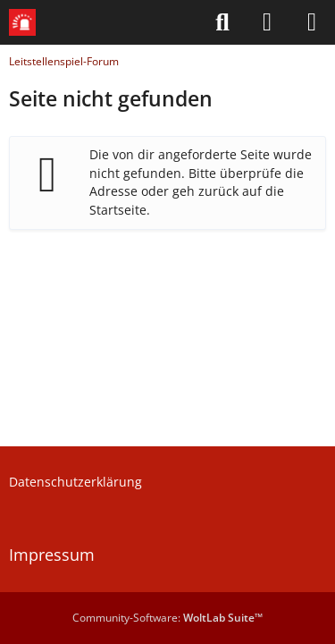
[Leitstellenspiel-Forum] (22, 22)
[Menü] (312, 22)
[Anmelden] (267, 22)
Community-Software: (167, 618)
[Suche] (222, 22)
